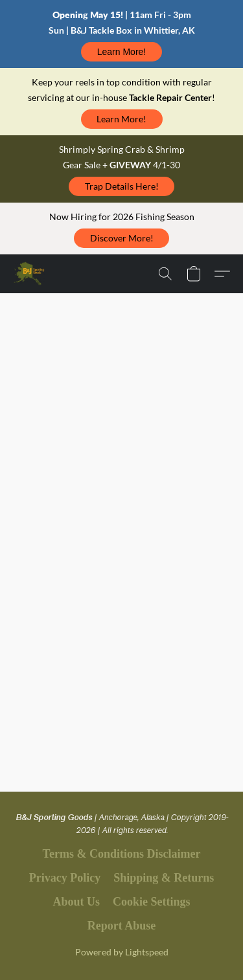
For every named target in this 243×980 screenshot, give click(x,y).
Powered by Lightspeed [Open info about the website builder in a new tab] (122, 952)
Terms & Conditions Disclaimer (122, 854)
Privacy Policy (65, 878)
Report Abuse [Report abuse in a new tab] (122, 926)
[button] (121, 52)
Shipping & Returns (164, 878)
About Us (76, 902)
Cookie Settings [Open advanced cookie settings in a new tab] (152, 902)
